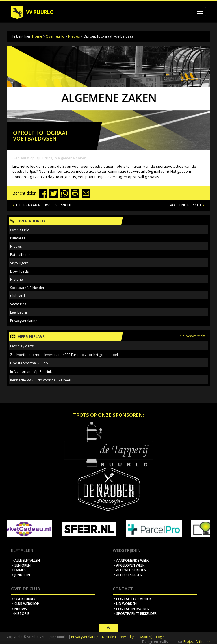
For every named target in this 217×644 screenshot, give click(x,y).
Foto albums (20, 255)
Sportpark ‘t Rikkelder (27, 288)
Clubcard (18, 296)
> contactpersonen (131, 609)
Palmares (18, 238)
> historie (20, 614)
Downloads (19, 271)
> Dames (19, 570)
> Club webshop (25, 604)
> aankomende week (131, 560)
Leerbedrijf (19, 312)
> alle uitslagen (128, 575)
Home (37, 36)
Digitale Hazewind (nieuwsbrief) (127, 637)
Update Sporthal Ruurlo (29, 363)
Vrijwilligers (19, 263)
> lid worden (125, 604)
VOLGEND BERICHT (186, 205)
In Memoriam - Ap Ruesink (31, 372)
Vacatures (18, 304)
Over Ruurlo (20, 230)
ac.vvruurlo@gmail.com (148, 171)
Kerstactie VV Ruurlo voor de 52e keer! (41, 380)
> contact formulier (132, 599)
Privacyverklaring (24, 321)
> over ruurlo (24, 599)
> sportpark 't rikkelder (135, 614)
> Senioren (21, 565)
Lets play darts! (22, 346)
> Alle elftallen (26, 560)
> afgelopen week (129, 565)
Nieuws (74, 36)
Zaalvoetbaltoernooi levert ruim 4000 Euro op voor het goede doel (64, 355)
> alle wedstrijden (130, 570)
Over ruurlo (55, 36)
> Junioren (21, 575)
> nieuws (19, 609)
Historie (17, 279)
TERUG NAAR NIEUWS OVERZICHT (44, 205)
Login (160, 637)
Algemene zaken (72, 158)
